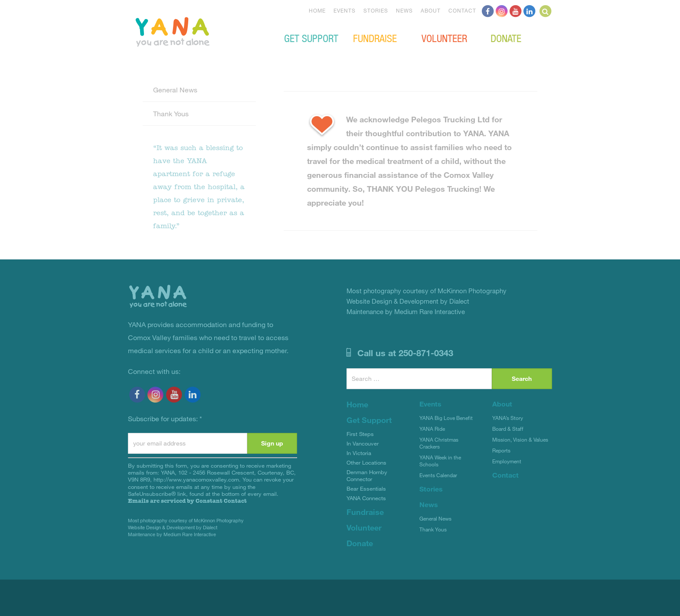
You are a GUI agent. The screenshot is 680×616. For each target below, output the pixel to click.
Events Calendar (438, 475)
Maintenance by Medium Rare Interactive (172, 534)
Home (317, 10)
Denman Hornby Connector (367, 475)
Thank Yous (171, 113)
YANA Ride (432, 429)
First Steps (360, 434)
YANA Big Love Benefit (446, 418)
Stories (376, 10)
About (431, 10)
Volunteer (444, 38)
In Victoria (359, 453)
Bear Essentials (366, 488)
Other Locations (366, 462)
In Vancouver (363, 443)
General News (175, 90)
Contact (462, 10)
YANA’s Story (508, 418)
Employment (507, 461)
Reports (501, 450)
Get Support (311, 38)
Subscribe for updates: (165, 418)
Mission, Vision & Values (520, 439)
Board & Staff (508, 429)
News (404, 10)
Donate (506, 38)
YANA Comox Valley (202, 31)
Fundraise (375, 38)
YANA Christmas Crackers (439, 443)
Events (345, 10)
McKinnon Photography (219, 520)
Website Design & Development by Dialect (173, 527)
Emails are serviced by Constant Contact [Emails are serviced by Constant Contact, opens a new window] (187, 501)
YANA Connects (366, 498)
